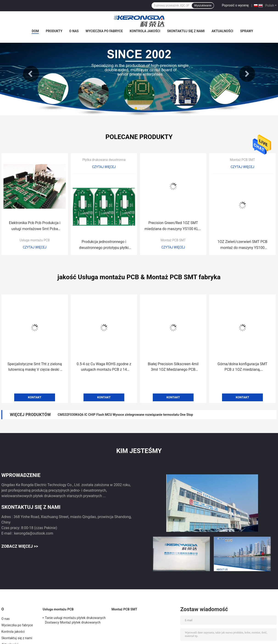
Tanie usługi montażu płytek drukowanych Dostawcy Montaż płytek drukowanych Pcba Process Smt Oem (75, 621)
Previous (31, 74)
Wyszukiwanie (203, 6)
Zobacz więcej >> (20, 546)
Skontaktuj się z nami (186, 31)
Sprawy (247, 31)
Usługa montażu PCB (35, 240)
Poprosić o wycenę (235, 5)
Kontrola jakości (145, 31)
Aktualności (222, 31)
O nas (74, 31)
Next (247, 74)
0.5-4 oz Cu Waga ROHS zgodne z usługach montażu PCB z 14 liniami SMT (104, 367)
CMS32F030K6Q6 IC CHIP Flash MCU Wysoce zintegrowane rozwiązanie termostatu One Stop (125, 415)
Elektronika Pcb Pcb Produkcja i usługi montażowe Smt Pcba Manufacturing (35, 226)
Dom (35, 31)
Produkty (54, 31)
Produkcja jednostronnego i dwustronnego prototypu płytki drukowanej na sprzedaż (104, 245)
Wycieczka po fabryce (104, 31)
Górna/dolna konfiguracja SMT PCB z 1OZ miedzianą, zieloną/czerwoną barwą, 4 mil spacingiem (242, 367)
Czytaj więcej (35, 247)
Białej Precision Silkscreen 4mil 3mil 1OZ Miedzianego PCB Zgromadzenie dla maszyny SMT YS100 (173, 367)
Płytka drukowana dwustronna (104, 160)
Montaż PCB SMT (173, 240)
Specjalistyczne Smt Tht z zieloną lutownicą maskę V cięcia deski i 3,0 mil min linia (35, 367)
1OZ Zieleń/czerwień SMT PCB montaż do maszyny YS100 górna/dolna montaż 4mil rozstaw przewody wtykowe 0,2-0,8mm (242, 245)
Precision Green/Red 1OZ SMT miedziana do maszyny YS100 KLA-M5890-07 (173, 226)
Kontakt (35, 397)
